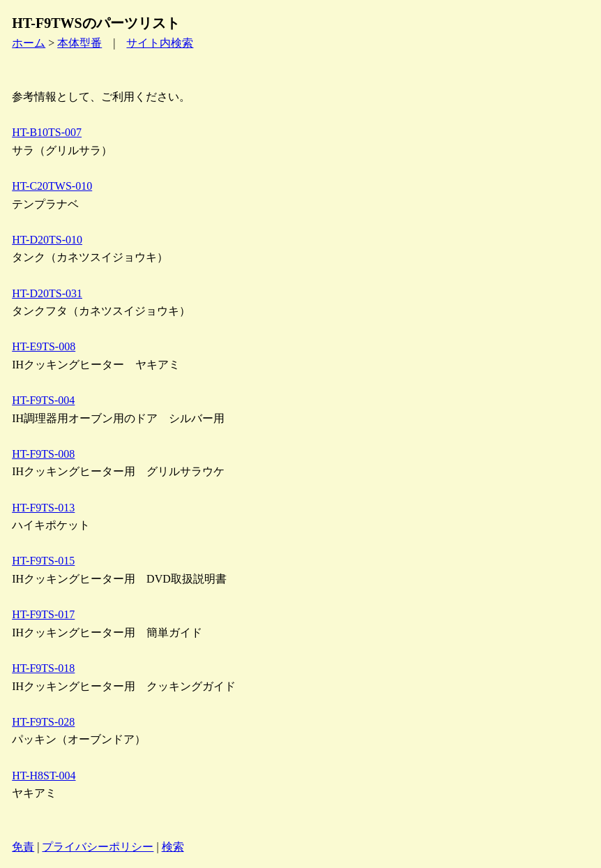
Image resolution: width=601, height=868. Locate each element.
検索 (173, 847)
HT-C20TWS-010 (52, 186)
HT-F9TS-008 (43, 454)
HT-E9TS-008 (44, 346)
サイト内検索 (160, 43)
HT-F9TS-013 (43, 508)
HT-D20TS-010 (47, 240)
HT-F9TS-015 (43, 561)
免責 (23, 847)
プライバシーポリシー (98, 847)
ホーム (29, 43)
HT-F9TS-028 (43, 722)
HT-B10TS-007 (47, 132)
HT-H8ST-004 (44, 776)
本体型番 (79, 43)
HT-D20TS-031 (47, 293)
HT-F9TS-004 (43, 400)
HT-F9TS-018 (43, 668)
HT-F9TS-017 (43, 614)
